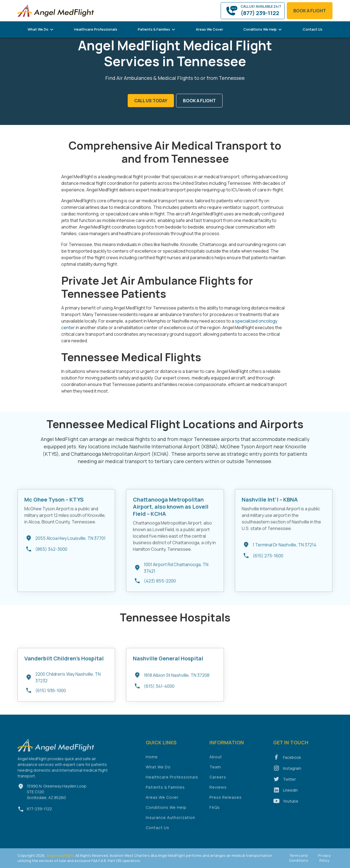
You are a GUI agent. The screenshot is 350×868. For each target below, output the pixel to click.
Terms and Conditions (299, 858)
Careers (218, 780)
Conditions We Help (166, 810)
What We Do (158, 769)
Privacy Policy (324, 858)
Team (215, 769)
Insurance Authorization (170, 820)
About (216, 759)
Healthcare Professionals (96, 29)
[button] (41, 29)
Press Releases (226, 800)
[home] (56, 11)
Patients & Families (165, 790)
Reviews (218, 790)
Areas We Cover (209, 29)
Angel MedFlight (60, 855)
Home (152, 759)
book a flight (310, 11)
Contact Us (313, 29)
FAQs (215, 810)
